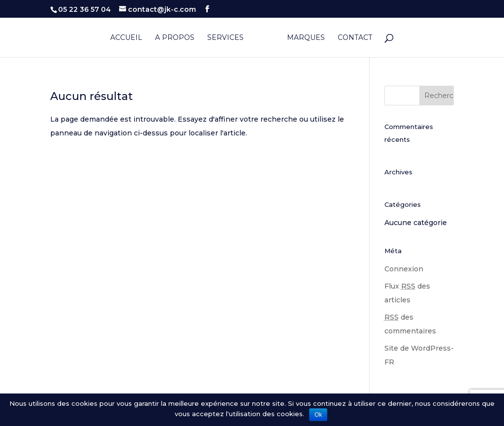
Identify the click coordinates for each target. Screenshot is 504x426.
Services (225, 38)
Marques (306, 38)
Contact (355, 38)
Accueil (126, 38)
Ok (318, 415)
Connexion (404, 269)
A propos (175, 38)
